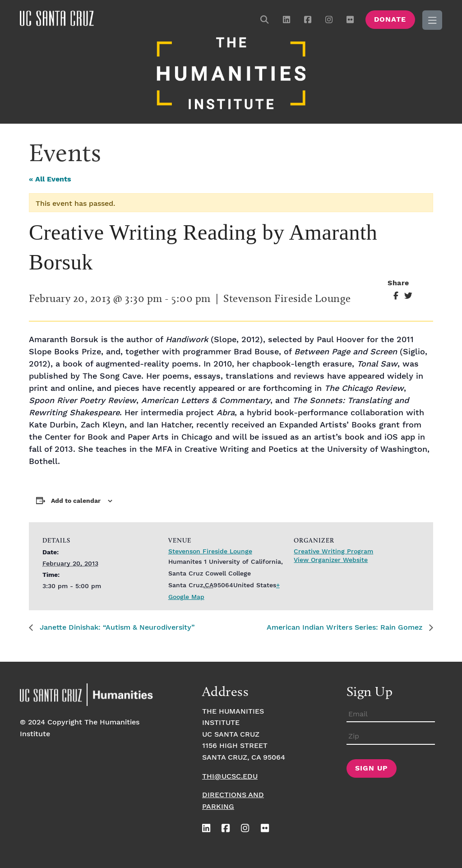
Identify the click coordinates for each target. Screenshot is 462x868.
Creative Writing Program (333, 552)
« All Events (50, 179)
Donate (390, 20)
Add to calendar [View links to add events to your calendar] (76, 501)
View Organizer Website (331, 560)
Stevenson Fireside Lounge (210, 552)
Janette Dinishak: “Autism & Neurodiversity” (116, 628)
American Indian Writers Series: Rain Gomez (346, 628)
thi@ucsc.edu (230, 777)
